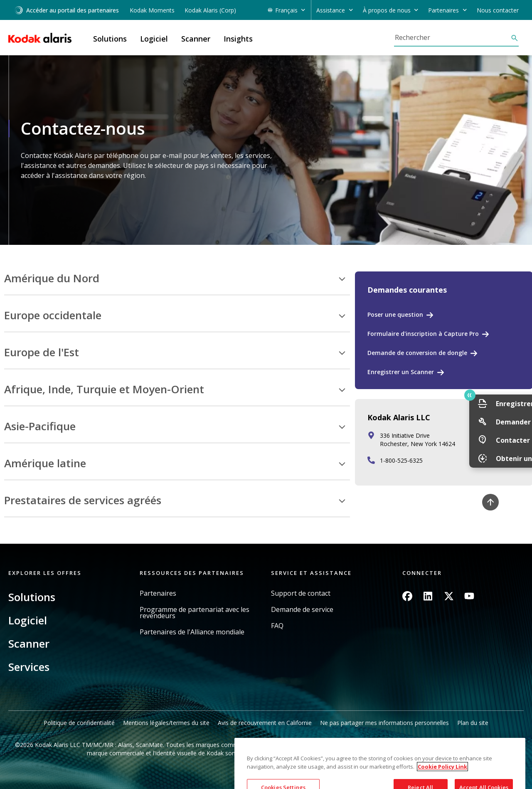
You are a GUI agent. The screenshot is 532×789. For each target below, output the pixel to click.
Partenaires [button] (443, 10)
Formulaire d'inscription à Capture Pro (423, 334)
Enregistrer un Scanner (401, 372)
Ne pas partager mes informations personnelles (384, 723)
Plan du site (473, 723)
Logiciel (28, 620)
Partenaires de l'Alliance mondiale (192, 632)
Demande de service (302, 610)
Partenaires (158, 593)
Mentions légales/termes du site (166, 723)
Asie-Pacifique (40, 427)
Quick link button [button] (507, 395)
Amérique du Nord (52, 279)
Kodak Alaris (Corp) (210, 10)
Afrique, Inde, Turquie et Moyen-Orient (104, 390)
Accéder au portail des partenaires (66, 10)
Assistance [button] (331, 10)
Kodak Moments (152, 10)
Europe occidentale (53, 316)
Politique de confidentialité (79, 723)
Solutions (32, 597)
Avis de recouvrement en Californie (265, 723)
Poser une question (395, 314)
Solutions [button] (110, 39)
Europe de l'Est (42, 353)
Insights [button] (238, 39)
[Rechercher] (452, 37)
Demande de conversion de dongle (417, 353)
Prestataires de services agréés (83, 501)
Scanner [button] (196, 39)
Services (29, 667)
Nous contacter (498, 10)
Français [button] (286, 10)
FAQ (277, 626)
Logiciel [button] (154, 39)
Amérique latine (45, 464)
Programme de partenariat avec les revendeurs (195, 613)
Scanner (29, 644)
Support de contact (301, 593)
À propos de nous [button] (387, 10)
